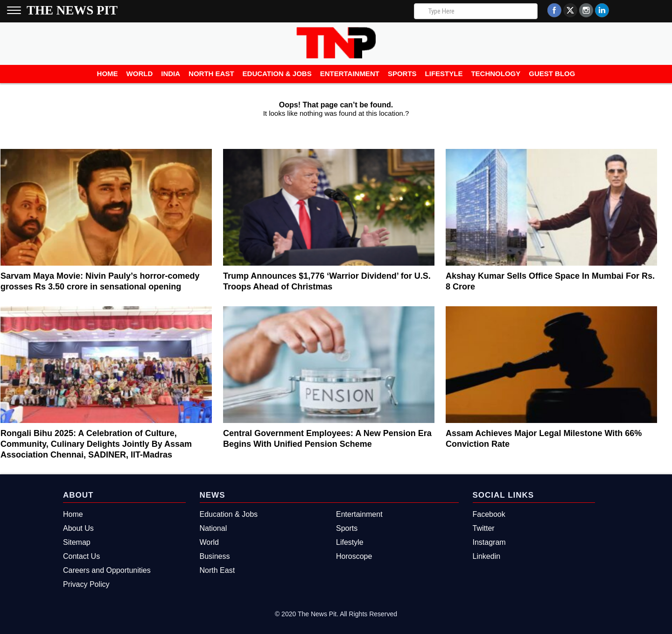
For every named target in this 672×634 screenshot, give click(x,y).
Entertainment (350, 74)
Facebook (489, 514)
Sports (402, 74)
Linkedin (487, 556)
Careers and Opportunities (107, 570)
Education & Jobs (277, 74)
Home (108, 74)
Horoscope (354, 556)
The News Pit (72, 10)
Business (215, 556)
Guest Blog (552, 74)
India (171, 74)
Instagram (489, 542)
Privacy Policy (86, 584)
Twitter (484, 528)
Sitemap (77, 542)
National (213, 528)
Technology (496, 74)
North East (211, 74)
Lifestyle (444, 74)
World (140, 74)
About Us (78, 528)
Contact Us (81, 556)
